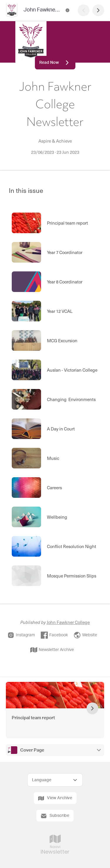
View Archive (55, 798)
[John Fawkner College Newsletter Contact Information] (67, 10)
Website (85, 635)
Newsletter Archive (52, 650)
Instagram (21, 635)
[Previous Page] (84, 10)
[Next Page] (98, 10)
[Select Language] (55, 780)
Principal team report (33, 718)
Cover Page (32, 750)
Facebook (54, 635)
